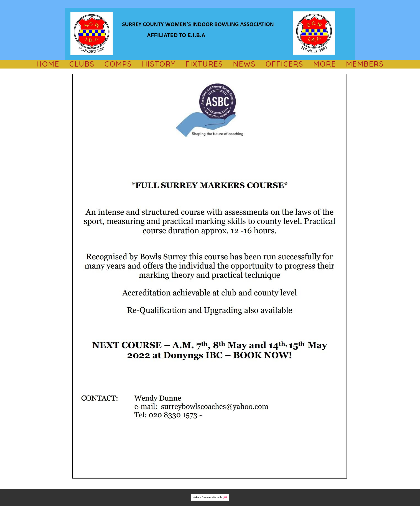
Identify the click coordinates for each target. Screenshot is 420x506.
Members (365, 64)
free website (209, 497)
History (159, 64)
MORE (325, 64)
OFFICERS (284, 64)
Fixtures (204, 64)
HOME (48, 64)
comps (118, 64)
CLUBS (82, 64)
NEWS (244, 64)
